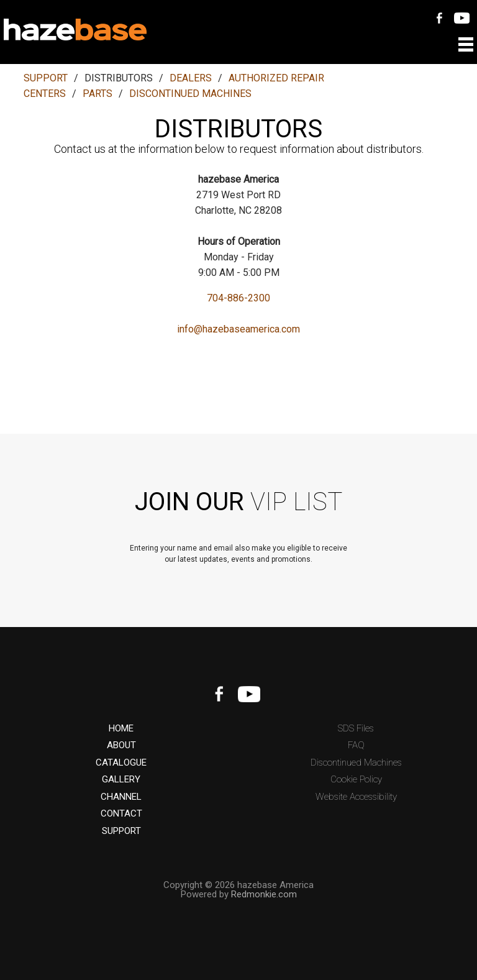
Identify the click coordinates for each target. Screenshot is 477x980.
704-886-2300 (238, 298)
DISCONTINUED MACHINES (190, 94)
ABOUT (121, 745)
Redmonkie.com (264, 894)
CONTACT (121, 814)
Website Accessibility (356, 797)
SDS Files (356, 729)
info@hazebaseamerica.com (238, 329)
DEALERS (191, 78)
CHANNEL (121, 797)
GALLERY (121, 780)
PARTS (98, 94)
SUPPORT (46, 78)
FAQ (356, 745)
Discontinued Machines (356, 763)
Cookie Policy (356, 780)
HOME (121, 729)
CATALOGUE (121, 763)
